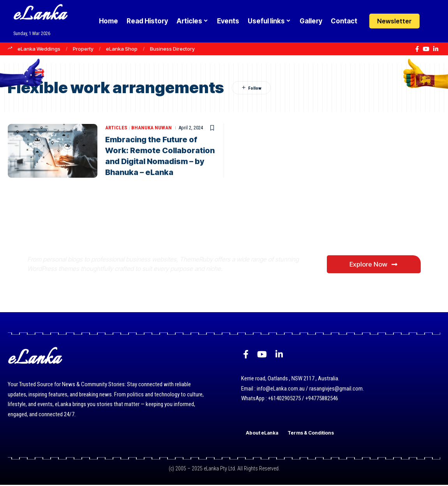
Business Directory (172, 49)
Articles (116, 128)
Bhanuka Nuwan (152, 128)
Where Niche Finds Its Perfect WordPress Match (157, 233)
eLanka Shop (122, 49)
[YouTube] (426, 49)
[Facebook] (417, 49)
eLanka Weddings (39, 49)
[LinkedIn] (436, 49)
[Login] (434, 21)
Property (83, 49)
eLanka (40, 15)
